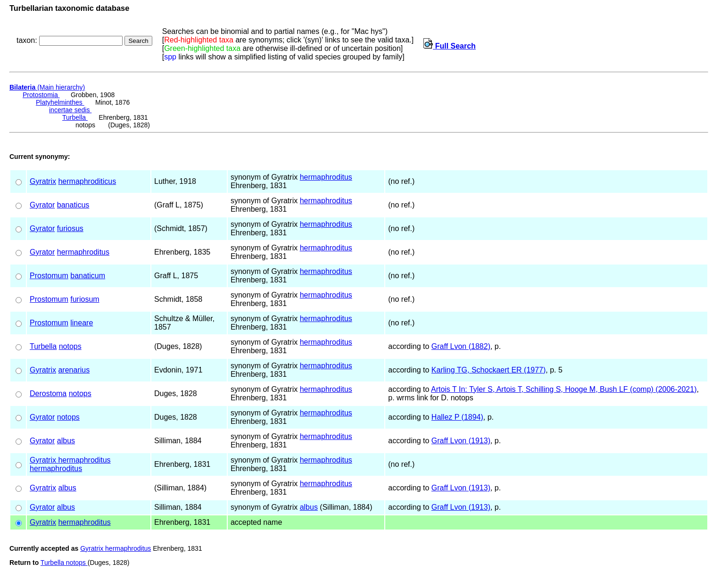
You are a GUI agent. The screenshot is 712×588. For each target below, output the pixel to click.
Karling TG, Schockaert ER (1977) (488, 370)
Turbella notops (64, 563)
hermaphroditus (326, 177)
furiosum (85, 299)
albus (66, 441)
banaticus (73, 205)
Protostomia (41, 95)
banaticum (88, 276)
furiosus (70, 228)
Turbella (75, 117)
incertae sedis (70, 110)
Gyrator (42, 205)
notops (70, 346)
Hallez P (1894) (457, 417)
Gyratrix (43, 181)
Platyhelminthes (60, 102)
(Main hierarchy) (47, 87)
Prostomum (49, 276)
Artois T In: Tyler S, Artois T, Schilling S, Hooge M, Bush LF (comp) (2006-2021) (564, 389)
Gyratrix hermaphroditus (70, 460)
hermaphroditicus (87, 181)
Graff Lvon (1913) (461, 441)
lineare (82, 323)
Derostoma (48, 393)
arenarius (74, 370)
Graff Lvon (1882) (461, 346)
